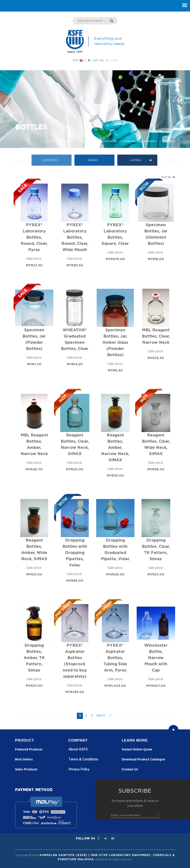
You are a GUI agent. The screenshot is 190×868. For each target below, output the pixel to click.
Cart (95, 60)
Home (50, 141)
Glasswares (107, 141)
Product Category (75, 141)
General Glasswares (140, 141)
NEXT (101, 716)
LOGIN (112, 60)
